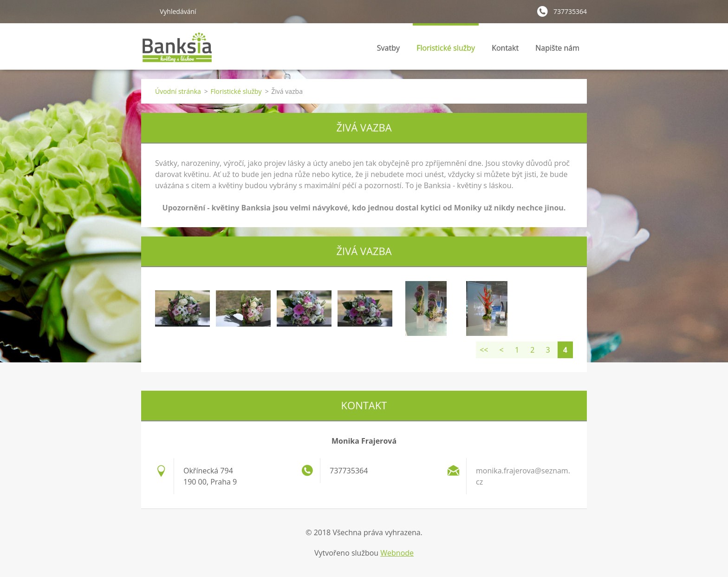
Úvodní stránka (178, 91)
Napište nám (557, 48)
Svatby (388, 50)
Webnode (397, 553)
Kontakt (505, 48)
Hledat (147, 11)
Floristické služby (446, 50)
